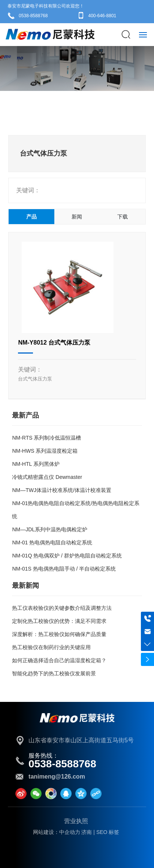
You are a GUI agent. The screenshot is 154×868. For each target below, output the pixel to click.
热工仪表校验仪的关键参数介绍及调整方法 (62, 608)
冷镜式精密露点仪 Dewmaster (47, 477)
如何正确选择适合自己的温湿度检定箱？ (59, 660)
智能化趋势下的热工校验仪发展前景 (54, 673)
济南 (87, 832)
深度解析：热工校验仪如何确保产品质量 (59, 634)
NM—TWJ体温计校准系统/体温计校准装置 (61, 490)
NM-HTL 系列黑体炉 (36, 464)
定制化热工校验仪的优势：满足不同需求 (59, 621)
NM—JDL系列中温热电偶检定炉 (50, 529)
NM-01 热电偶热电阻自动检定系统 (52, 542)
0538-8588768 (33, 16)
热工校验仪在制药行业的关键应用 (51, 647)
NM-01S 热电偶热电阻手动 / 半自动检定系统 (64, 569)
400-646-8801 (102, 16)
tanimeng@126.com (57, 777)
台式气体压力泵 (35, 379)
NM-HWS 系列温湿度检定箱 (45, 451)
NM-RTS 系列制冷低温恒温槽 (46, 438)
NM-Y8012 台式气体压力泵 (54, 343)
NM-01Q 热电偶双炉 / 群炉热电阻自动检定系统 (67, 556)
